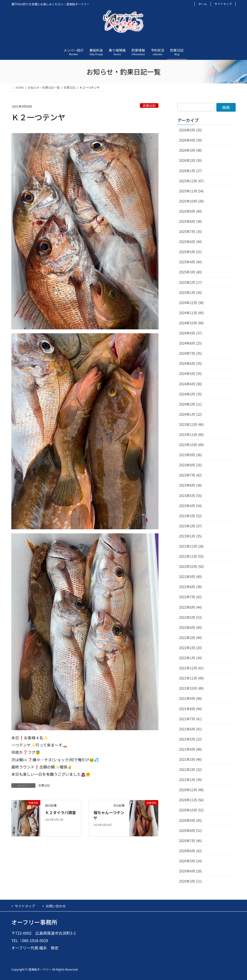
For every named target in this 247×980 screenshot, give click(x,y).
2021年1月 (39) (190, 780)
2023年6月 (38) (190, 485)
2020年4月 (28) (190, 871)
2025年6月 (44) (190, 242)
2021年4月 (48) (190, 749)
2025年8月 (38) (190, 221)
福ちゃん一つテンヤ (109, 815)
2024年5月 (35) (190, 374)
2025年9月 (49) (190, 211)
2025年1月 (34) (190, 293)
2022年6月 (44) (190, 607)
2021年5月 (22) (190, 739)
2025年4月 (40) (190, 262)
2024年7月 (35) (190, 353)
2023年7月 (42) (190, 475)
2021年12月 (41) (191, 668)
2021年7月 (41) (190, 719)
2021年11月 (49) (191, 678)
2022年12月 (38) (191, 546)
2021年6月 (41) (190, 729)
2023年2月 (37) (190, 526)
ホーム (203, 4)
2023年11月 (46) (191, 435)
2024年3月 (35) (190, 394)
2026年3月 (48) (190, 150)
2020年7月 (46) (190, 841)
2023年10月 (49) (191, 445)
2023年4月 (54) (190, 506)
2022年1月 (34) (190, 658)
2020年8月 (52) (190, 830)
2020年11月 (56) (191, 800)
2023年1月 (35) (190, 536)
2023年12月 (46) (191, 424)
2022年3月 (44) (190, 638)
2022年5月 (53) (190, 617)
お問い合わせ (56, 906)
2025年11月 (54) (191, 191)
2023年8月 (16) (190, 465)
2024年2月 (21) (190, 404)
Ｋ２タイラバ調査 (61, 812)
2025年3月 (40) (190, 272)
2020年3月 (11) (190, 881)
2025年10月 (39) (191, 201)
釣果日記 (149, 105)
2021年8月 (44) (190, 709)
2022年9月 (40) (190, 577)
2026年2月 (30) (190, 160)
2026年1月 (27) (190, 171)
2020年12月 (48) (191, 790)
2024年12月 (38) (191, 303)
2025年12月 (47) (191, 181)
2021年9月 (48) (190, 698)
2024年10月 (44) (191, 323)
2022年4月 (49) (190, 627)
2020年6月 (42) (190, 851)
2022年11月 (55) (191, 556)
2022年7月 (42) (190, 597)
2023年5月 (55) (190, 496)
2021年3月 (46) (190, 759)
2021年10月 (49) (191, 688)
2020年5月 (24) (190, 861)
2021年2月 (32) (190, 769)
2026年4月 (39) (190, 140)
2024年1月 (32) (190, 414)
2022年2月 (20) (190, 648)
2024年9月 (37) (190, 333)
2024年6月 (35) (190, 363)
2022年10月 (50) (191, 566)
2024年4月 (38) (190, 384)
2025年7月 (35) (190, 231)
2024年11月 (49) (191, 313)
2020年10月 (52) (191, 810)
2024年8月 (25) (190, 343)
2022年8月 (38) (190, 587)
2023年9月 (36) (190, 455)
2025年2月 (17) (190, 282)
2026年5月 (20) (190, 130)
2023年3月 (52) (190, 516)
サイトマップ (223, 4)
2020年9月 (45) (190, 820)
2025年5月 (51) (190, 252)
